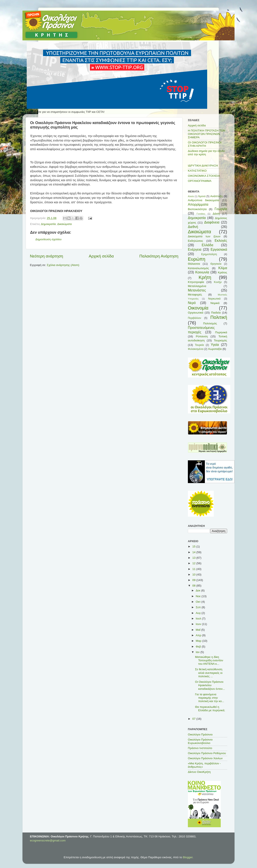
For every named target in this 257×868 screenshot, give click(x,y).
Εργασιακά (219, 249)
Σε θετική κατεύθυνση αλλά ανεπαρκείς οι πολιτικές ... (209, 673)
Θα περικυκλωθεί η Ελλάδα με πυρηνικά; (210, 709)
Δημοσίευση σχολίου (48, 239)
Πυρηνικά (221, 332)
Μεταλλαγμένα (197, 286)
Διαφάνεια (212, 222)
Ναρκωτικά (214, 299)
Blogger (188, 857)
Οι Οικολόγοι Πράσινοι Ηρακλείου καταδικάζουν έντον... (210, 685)
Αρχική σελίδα (101, 256)
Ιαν (198, 652)
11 (194, 569)
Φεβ (199, 647)
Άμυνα (202, 196)
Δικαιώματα (64, 224)
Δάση (216, 214)
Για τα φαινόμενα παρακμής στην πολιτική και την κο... (210, 698)
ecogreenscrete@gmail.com (48, 840)
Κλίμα (223, 268)
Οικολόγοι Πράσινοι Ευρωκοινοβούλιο (200, 741)
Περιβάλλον (195, 318)
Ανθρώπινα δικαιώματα (204, 200)
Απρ (199, 635)
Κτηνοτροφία (196, 282)
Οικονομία (198, 308)
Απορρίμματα (198, 204)
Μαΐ (198, 630)
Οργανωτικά (196, 313)
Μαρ (199, 641)
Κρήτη (205, 277)
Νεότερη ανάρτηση (47, 256)
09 (194, 580)
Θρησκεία (216, 264)
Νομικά (215, 303)
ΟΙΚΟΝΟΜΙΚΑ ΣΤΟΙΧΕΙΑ (204, 176)
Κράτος (222, 272)
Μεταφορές (195, 295)
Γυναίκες (201, 214)
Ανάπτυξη (217, 196)
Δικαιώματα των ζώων (204, 236)
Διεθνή (193, 227)
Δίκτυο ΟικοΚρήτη (199, 772)
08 (194, 586)
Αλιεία (191, 196)
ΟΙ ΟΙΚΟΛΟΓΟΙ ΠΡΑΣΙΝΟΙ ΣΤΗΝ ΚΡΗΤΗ (205, 144)
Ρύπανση (202, 336)
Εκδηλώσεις (196, 241)
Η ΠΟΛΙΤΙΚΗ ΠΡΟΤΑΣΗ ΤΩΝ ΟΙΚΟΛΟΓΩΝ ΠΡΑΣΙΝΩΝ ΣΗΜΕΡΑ (207, 134)
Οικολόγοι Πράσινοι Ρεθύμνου (207, 753)
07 (194, 719)
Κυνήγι (218, 282)
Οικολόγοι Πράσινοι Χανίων (205, 758)
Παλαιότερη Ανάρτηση (159, 256)
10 (194, 575)
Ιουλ (199, 618)
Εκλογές (221, 240)
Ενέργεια (195, 249)
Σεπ (199, 607)
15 (194, 546)
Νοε (199, 596)
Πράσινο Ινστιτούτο (200, 748)
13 (194, 558)
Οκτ (198, 602)
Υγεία (215, 345)
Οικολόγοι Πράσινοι (200, 734)
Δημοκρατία (48, 224)
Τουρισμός (221, 340)
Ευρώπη (197, 259)
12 (194, 563)
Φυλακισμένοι (196, 349)
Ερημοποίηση (209, 254)
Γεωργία (221, 209)
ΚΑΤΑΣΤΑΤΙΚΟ (197, 171)
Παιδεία (216, 313)
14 (194, 552)
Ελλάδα (207, 245)
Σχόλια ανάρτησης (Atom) (63, 265)
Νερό (192, 303)
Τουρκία (199, 345)
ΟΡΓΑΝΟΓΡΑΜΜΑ (200, 181)
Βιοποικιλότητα (197, 209)
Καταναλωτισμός (198, 268)
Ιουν (199, 624)
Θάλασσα (194, 264)
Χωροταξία (215, 349)
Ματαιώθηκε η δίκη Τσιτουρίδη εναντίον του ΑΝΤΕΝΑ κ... (209, 660)
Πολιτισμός (210, 323)
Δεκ (198, 590)
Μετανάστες (197, 290)
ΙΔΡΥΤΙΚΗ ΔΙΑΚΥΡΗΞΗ (203, 166)
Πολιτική (219, 317)
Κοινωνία (202, 272)
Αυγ (199, 613)
